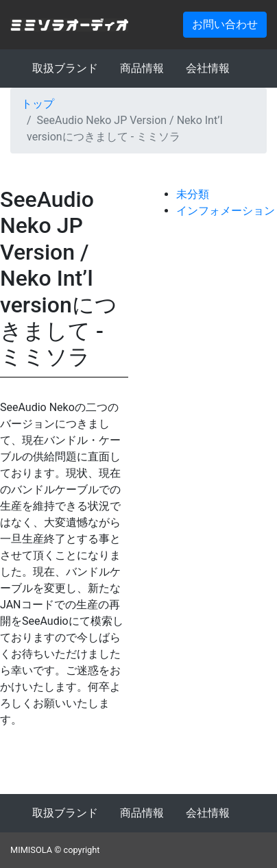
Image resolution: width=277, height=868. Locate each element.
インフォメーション (226, 211)
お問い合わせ (225, 24)
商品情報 (142, 68)
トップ (38, 104)
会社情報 (208, 68)
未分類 (193, 194)
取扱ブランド (65, 68)
